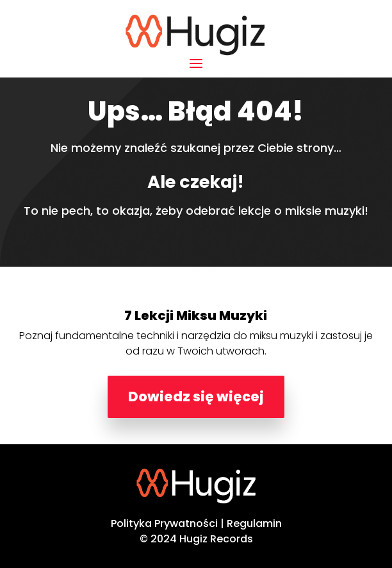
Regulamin (254, 523)
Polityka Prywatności (164, 523)
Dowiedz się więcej (196, 397)
